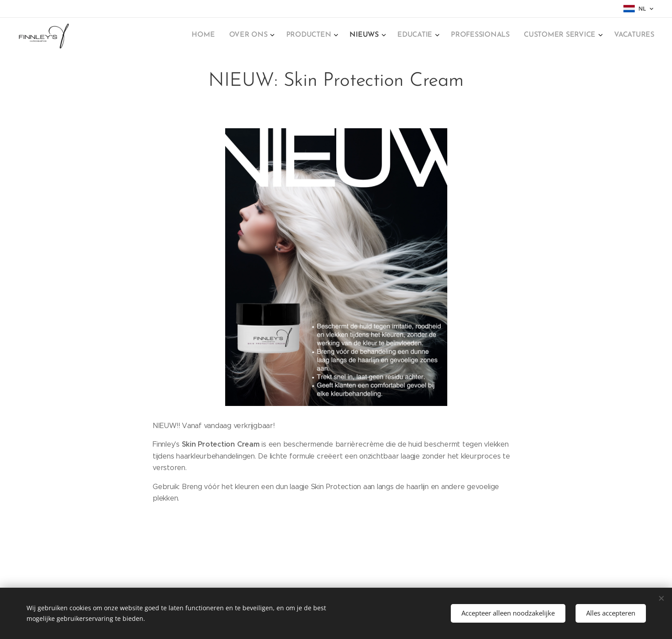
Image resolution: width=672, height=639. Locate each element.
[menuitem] (536, 36)
